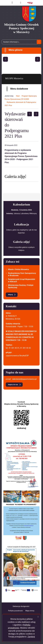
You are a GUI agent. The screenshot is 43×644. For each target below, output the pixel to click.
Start (18, 96)
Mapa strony (30, 611)
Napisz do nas (13, 384)
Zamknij (31, 637)
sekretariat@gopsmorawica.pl (24, 379)
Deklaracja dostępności (21, 606)
